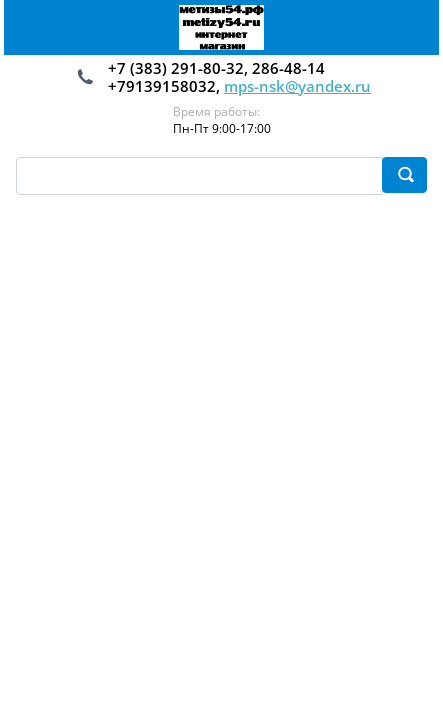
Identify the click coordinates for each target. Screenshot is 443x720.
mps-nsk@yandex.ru (297, 86)
